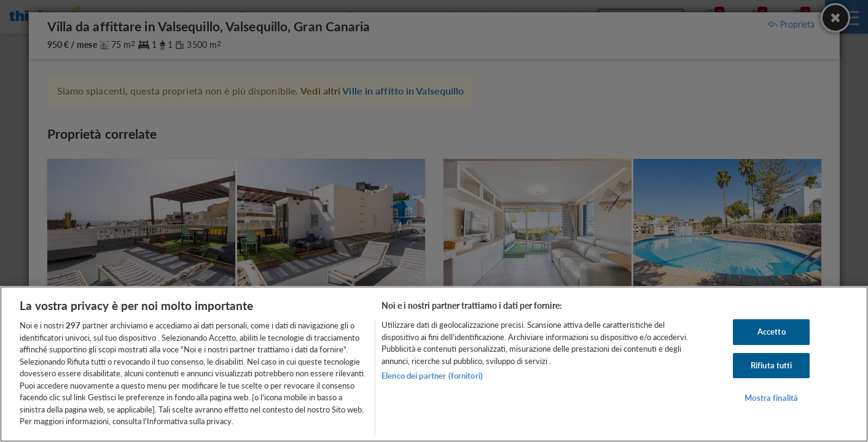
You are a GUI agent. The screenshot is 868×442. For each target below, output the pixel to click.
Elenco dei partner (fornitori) (432, 376)
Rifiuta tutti (772, 365)
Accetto (772, 331)
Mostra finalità (771, 398)
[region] (434, 364)
